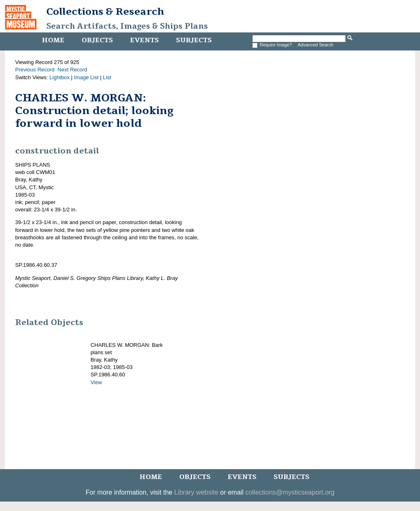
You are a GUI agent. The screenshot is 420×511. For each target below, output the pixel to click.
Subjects (194, 40)
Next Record (72, 70)
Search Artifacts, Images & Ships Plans (127, 26)
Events (144, 40)
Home (53, 40)
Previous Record (35, 70)
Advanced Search (316, 45)
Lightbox (60, 77)
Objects (97, 40)
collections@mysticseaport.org (290, 492)
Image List (86, 77)
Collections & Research (105, 11)
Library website (196, 492)
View (96, 382)
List (107, 77)
